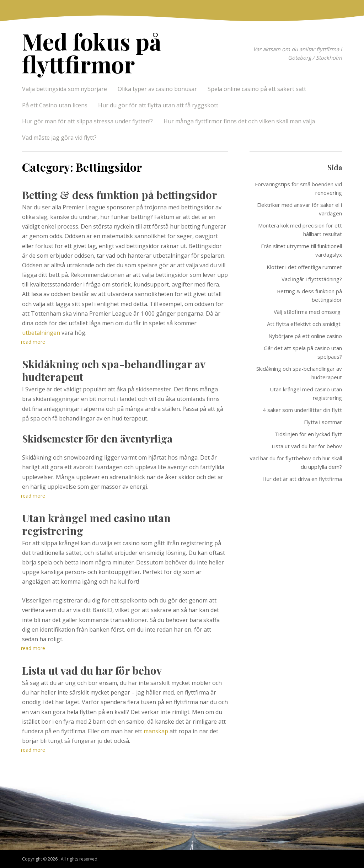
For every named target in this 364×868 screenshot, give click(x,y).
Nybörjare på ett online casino (305, 336)
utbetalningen (41, 333)
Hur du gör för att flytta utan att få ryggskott (158, 105)
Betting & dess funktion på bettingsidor (120, 195)
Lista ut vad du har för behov (92, 670)
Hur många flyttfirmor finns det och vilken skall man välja (239, 121)
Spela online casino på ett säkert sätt (258, 89)
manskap (156, 731)
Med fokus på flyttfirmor (92, 52)
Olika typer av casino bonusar (157, 89)
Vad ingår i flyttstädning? (312, 279)
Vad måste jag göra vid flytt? (59, 138)
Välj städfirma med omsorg (308, 312)
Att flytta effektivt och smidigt (304, 324)
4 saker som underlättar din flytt (302, 410)
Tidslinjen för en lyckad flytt (308, 434)
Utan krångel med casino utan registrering (96, 524)
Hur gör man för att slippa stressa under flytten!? (87, 121)
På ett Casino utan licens (55, 105)
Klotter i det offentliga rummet (304, 267)
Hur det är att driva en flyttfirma (302, 479)
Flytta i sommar (323, 422)
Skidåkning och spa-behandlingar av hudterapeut (114, 370)
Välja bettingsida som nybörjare (65, 89)
